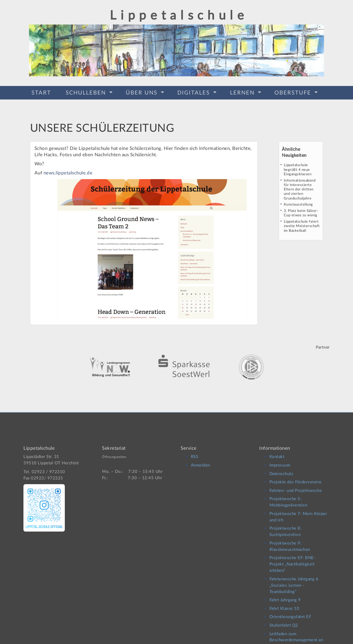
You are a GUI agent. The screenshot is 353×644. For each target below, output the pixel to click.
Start (41, 92)
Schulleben (87, 92)
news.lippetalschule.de (68, 171)
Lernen (243, 92)
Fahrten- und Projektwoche (296, 486)
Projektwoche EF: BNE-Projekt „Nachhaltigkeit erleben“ (293, 560)
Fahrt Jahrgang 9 (285, 595)
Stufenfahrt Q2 (284, 620)
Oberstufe (294, 92)
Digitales (195, 92)
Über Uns (143, 92)
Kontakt (277, 452)
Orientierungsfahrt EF (290, 612)
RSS (195, 452)
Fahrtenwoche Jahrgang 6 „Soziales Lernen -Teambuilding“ (294, 580)
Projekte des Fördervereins (296, 477)
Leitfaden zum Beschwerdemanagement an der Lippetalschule (296, 635)
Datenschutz (281, 469)
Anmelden (200, 460)
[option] (176, 358)
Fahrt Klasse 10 (284, 604)
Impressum (280, 460)
